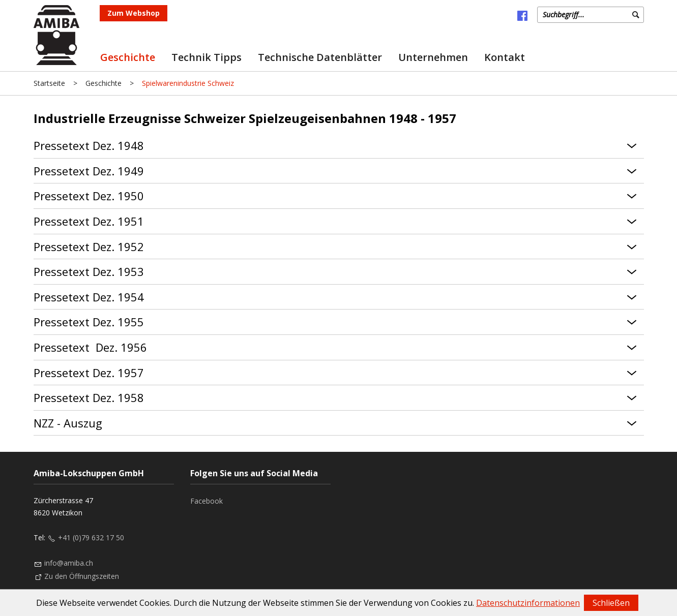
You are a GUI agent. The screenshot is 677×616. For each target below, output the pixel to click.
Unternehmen (433, 57)
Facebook (207, 501)
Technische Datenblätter (320, 57)
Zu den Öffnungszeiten (82, 576)
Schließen (611, 603)
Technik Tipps (207, 57)
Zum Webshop (134, 13)
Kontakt (505, 57)
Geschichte (128, 57)
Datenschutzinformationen (528, 603)
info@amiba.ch (69, 563)
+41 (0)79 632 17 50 (91, 537)
